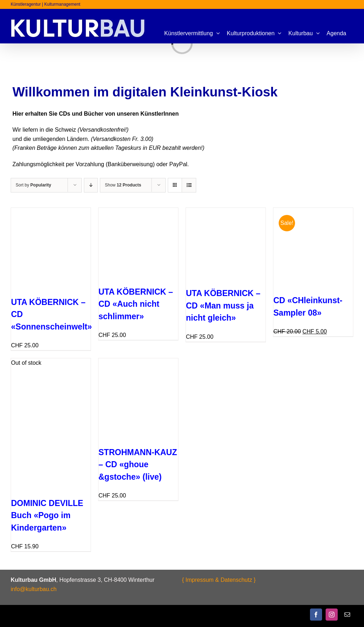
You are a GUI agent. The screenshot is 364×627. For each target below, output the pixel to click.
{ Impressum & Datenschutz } (219, 580)
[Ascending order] (91, 185)
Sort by (33, 185)
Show (123, 185)
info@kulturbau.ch (34, 589)
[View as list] (189, 185)
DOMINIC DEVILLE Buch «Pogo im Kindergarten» (47, 515)
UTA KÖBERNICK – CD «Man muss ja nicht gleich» (223, 305)
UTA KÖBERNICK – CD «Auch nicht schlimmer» (136, 304)
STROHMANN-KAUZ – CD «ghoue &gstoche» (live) (138, 465)
